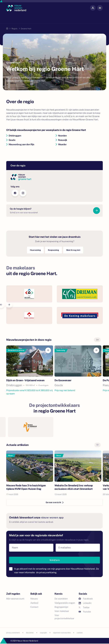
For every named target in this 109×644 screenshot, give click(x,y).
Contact (34, 607)
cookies (80, 633)
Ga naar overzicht (55, 502)
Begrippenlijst (61, 607)
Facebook (86, 599)
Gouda (11, 140)
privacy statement (13, 633)
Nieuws (34, 599)
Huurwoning (35, 250)
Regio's (14, 29)
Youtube (85, 612)
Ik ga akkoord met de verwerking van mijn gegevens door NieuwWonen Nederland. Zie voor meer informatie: (56, 571)
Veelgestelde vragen (65, 603)
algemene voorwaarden (62, 633)
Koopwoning (54, 250)
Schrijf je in (55, 560)
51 (98, 445)
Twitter (84, 607)
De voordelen (61, 599)
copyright (43, 633)
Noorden (61, 136)
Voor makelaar (62, 611)
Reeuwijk (61, 140)
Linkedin (85, 603)
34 (97, 340)
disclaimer (30, 633)
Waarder (61, 144)
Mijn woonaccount (15, 599)
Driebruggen (14, 136)
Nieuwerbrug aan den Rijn (20, 144)
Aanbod (34, 603)
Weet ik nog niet (73, 250)
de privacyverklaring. (46, 572)
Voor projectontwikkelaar (64, 617)
